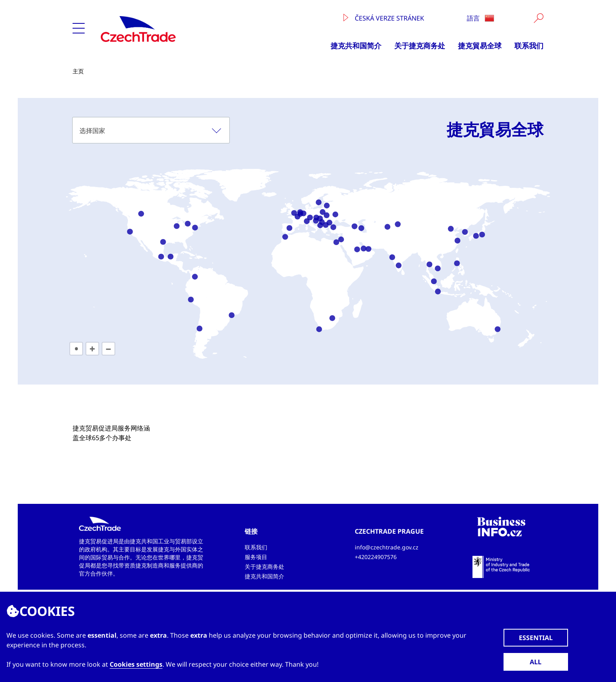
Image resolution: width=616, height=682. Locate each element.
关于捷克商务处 (420, 46)
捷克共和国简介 (356, 46)
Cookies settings (136, 664)
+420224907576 (376, 557)
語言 (481, 18)
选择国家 (92, 131)
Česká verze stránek (384, 18)
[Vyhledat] (539, 18)
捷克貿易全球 (480, 46)
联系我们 (529, 46)
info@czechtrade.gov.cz (387, 547)
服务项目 (256, 557)
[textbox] (151, 130)
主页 (78, 71)
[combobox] (151, 130)
